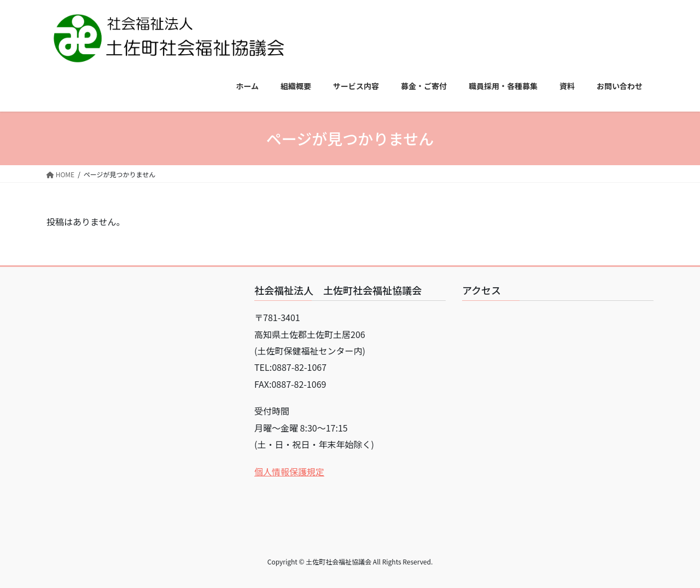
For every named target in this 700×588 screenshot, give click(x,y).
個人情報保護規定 (289, 471)
